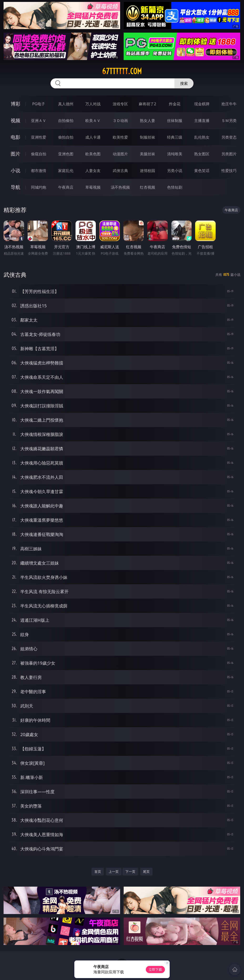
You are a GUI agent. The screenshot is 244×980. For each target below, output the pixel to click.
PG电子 (38, 104)
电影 (15, 137)
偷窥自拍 (39, 154)
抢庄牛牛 (229, 104)
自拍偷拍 (66, 121)
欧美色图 (93, 154)
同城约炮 (39, 187)
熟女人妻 (147, 121)
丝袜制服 (175, 121)
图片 (15, 154)
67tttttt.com (122, 71)
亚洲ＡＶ (39, 121)
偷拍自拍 (66, 137)
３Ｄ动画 (120, 121)
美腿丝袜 (147, 154)
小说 (15, 170)
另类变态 (229, 137)
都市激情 (39, 171)
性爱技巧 (229, 171)
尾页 (146, 871)
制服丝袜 (147, 137)
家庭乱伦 (66, 171)
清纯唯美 (175, 154)
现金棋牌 (202, 104)
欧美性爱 (120, 137)
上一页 (114, 871)
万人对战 (93, 104)
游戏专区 (120, 104)
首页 (98, 871)
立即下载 (155, 969)
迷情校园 (147, 171)
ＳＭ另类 (229, 121)
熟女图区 (202, 154)
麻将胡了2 (147, 104)
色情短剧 (175, 187)
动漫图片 (120, 154)
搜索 (184, 83)
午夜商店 (66, 187)
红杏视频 (147, 187)
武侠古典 (120, 171)
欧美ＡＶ (93, 121)
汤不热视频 (120, 187)
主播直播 (202, 121)
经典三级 (175, 137)
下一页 (130, 871)
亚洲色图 (66, 154)
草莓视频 (93, 187)
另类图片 (229, 154)
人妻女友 (93, 171)
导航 (15, 187)
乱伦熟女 (202, 137)
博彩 (15, 104)
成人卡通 (93, 137)
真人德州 (66, 104)
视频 (15, 120)
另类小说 (175, 171)
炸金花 (175, 104)
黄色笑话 (202, 171)
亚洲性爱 (39, 137)
